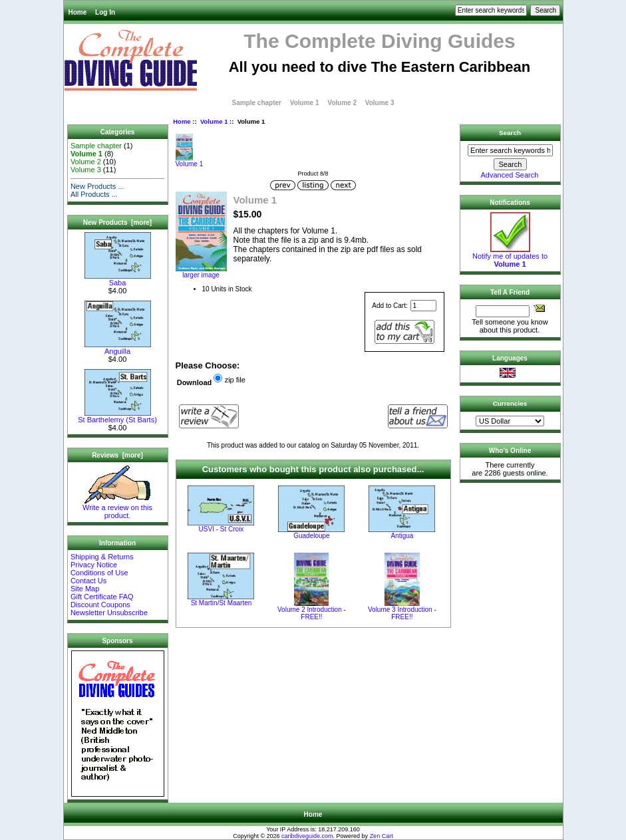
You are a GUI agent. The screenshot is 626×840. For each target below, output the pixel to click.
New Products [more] (117, 222)
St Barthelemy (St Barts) (117, 416)
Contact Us (88, 581)
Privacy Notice (94, 565)
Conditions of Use (99, 573)
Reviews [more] (117, 455)
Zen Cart (382, 836)
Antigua (402, 536)
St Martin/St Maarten (222, 603)
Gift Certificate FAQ (102, 597)
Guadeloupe (312, 536)
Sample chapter (257, 103)
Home (78, 12)
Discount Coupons (100, 605)
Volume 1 (214, 121)
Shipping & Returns (102, 557)
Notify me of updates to (510, 257)
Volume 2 (342, 103)
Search (510, 133)
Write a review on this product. (117, 508)
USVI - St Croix (222, 529)
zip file (235, 380)
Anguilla (118, 348)
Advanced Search (510, 175)
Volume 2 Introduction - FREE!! (312, 613)
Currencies (510, 403)
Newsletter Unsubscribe (109, 613)
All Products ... (94, 194)
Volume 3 (380, 103)
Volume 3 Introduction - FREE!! (402, 613)
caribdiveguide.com (307, 836)
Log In (105, 12)
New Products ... (97, 186)
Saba (118, 279)
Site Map (85, 589)
